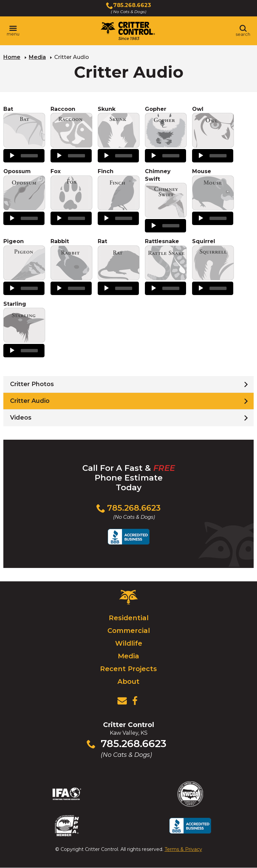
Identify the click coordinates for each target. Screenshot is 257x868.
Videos (21, 418)
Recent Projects (128, 669)
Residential (129, 618)
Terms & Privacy (183, 849)
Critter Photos (32, 384)
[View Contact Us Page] (122, 701)
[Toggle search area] (243, 31)
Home (12, 57)
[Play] (12, 156)
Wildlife (129, 643)
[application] (24, 156)
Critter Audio (30, 401)
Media (37, 57)
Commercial (129, 631)
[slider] (29, 156)
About (128, 681)
